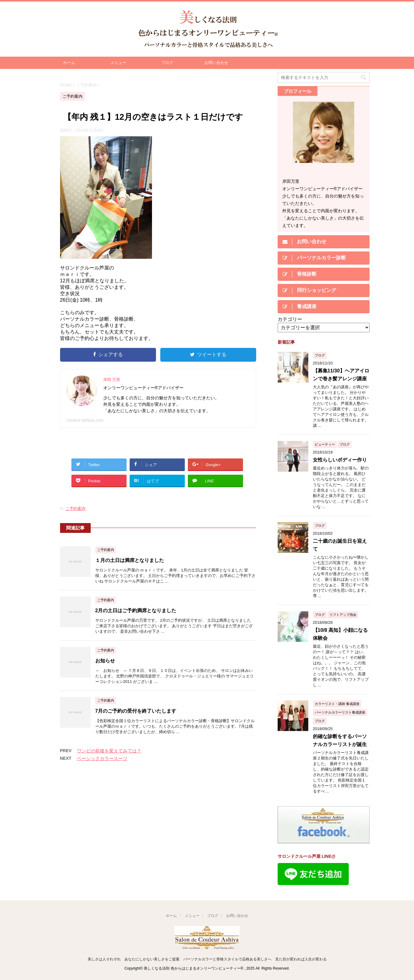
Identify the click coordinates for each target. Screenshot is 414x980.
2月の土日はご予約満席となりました (136, 611)
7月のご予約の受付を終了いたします (136, 711)
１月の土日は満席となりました (130, 560)
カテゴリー (290, 319)
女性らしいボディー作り (340, 460)
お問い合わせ (216, 63)
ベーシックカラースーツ (102, 758)
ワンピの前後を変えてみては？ (109, 751)
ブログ (167, 63)
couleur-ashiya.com (85, 420)
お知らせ (105, 661)
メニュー (118, 63)
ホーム (69, 63)
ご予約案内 (76, 509)
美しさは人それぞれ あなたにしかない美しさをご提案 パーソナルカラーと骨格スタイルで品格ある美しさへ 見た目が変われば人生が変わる (207, 959)
